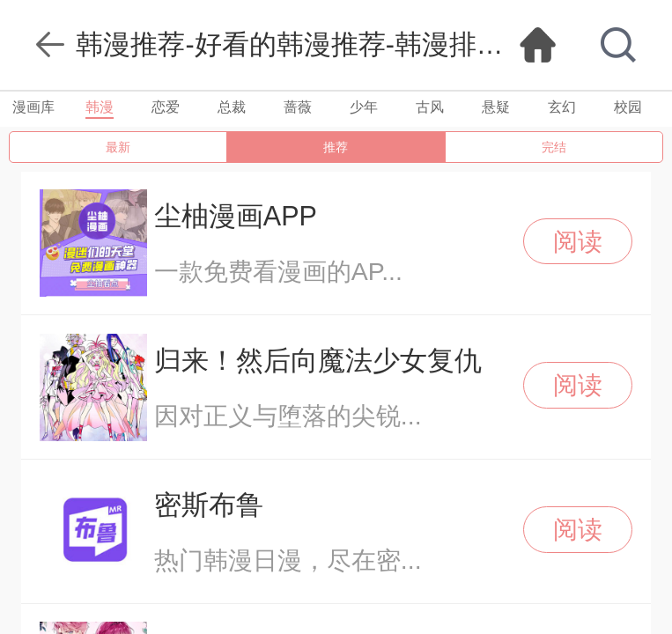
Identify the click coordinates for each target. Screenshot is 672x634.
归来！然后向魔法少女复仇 (318, 360)
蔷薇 (298, 107)
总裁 (232, 107)
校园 (628, 107)
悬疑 (496, 107)
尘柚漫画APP (236, 216)
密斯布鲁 (209, 505)
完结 (554, 147)
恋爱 (166, 107)
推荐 (336, 147)
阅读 (578, 241)
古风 (430, 107)
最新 (118, 147)
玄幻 (562, 107)
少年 (364, 107)
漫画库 (33, 107)
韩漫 (100, 107)
